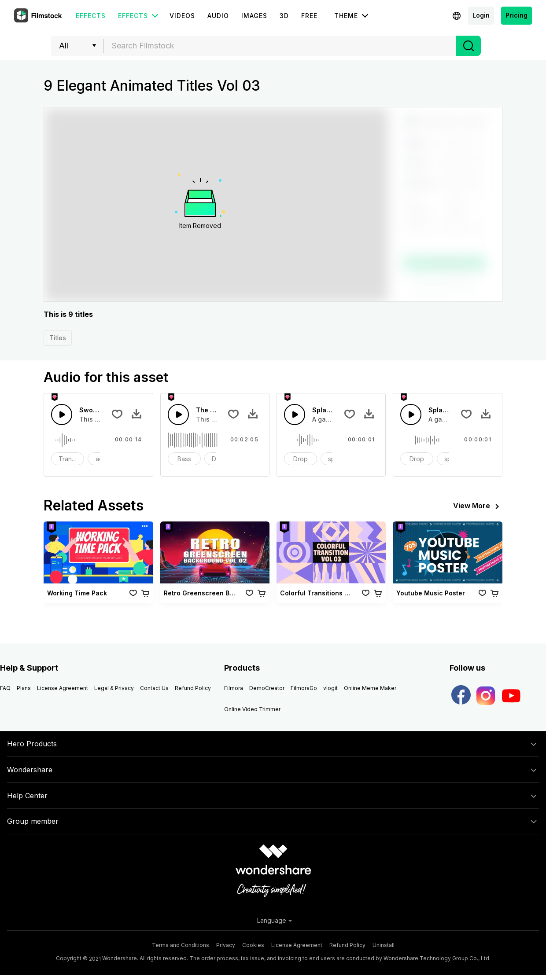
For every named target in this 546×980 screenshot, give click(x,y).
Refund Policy (193, 688)
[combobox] (280, 46)
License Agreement (63, 688)
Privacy (226, 945)
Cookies (253, 945)
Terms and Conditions (181, 945)
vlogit (330, 688)
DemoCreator (267, 688)
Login (481, 15)
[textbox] (280, 46)
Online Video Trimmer (252, 709)
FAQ (5, 688)
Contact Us (154, 688)
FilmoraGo (304, 688)
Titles (58, 338)
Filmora (234, 688)
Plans (24, 688)
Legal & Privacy (114, 688)
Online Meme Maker (370, 688)
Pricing (516, 15)
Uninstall (384, 945)
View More (478, 507)
